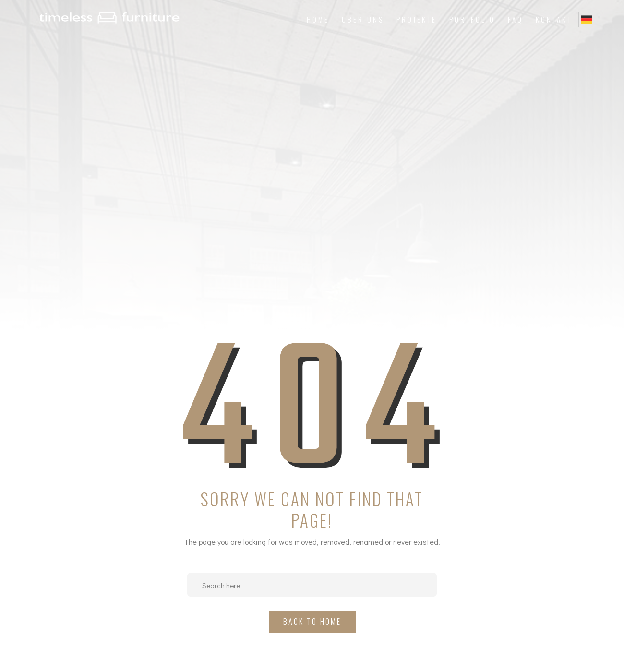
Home (318, 19)
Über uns (363, 19)
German (587, 20)
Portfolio (472, 19)
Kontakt (554, 19)
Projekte (417, 19)
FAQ (516, 19)
